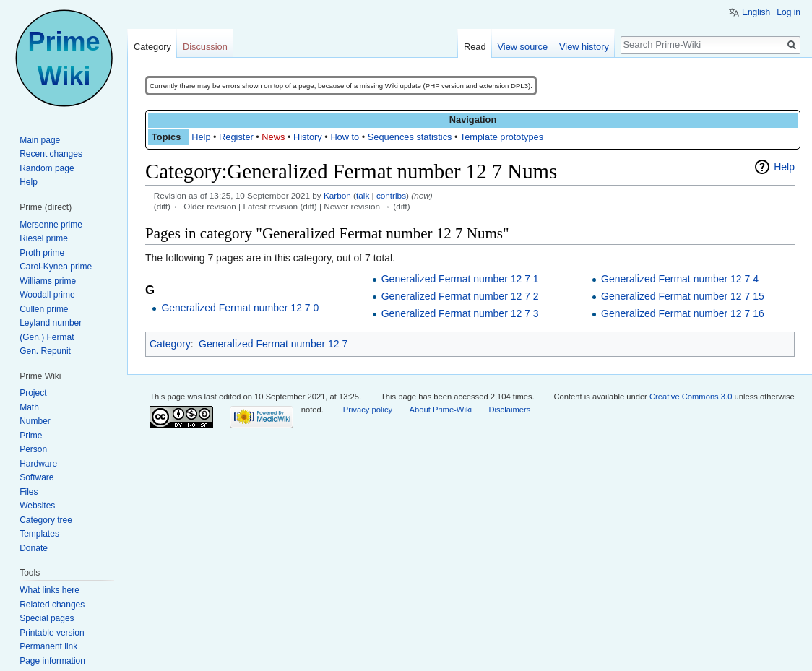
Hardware (38, 464)
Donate (34, 548)
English (756, 12)
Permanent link (48, 646)
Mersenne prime (51, 225)
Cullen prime (44, 309)
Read (475, 47)
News (273, 137)
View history (584, 47)
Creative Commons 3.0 (691, 397)
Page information (52, 661)
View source (523, 47)
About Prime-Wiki (441, 410)
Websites (37, 506)
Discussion (205, 47)
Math (29, 407)
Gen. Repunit (45, 351)
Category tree (46, 520)
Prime (31, 436)
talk (363, 195)
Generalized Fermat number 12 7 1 (460, 279)
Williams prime (48, 281)
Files (29, 492)
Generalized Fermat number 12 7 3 (460, 313)
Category (170, 344)
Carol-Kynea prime (56, 267)
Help (201, 137)
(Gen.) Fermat (47, 337)
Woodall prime (47, 295)
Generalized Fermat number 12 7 (273, 344)
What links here (49, 590)
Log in (789, 12)
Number (35, 421)
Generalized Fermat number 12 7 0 (240, 308)
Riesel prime (44, 238)
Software (36, 477)
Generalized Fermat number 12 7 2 (460, 296)
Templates (39, 534)
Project (33, 393)
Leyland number (51, 323)
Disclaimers (509, 410)
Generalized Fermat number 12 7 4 (680, 279)
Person (33, 449)
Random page (47, 168)
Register (236, 137)
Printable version (52, 633)
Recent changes (51, 154)
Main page (40, 140)
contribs (391, 195)
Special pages (47, 618)
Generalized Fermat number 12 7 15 (683, 296)
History (308, 137)
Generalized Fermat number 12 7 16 (683, 313)
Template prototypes (502, 137)
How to (345, 137)
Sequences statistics (410, 137)
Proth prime (42, 253)
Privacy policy (368, 410)
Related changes (52, 605)
